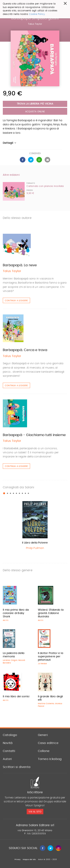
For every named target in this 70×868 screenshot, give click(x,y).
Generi (43, 735)
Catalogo (10, 735)
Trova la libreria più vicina (35, 104)
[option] (35, 526)
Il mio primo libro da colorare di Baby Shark (16, 613)
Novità (8, 743)
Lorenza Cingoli (10, 660)
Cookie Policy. (37, 14)
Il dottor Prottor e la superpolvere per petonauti (50, 657)
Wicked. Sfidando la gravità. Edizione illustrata (51, 613)
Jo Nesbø (42, 664)
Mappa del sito (29, 860)
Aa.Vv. (6, 620)
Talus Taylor (35, 24)
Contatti (9, 751)
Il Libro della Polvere (35, 543)
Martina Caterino (46, 704)
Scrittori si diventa (17, 767)
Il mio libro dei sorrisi (16, 697)
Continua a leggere (16, 301)
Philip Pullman (35, 548)
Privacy (18, 860)
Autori (7, 759)
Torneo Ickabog (50, 759)
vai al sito (35, 812)
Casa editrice (48, 743)
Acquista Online (35, 112)
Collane (44, 751)
